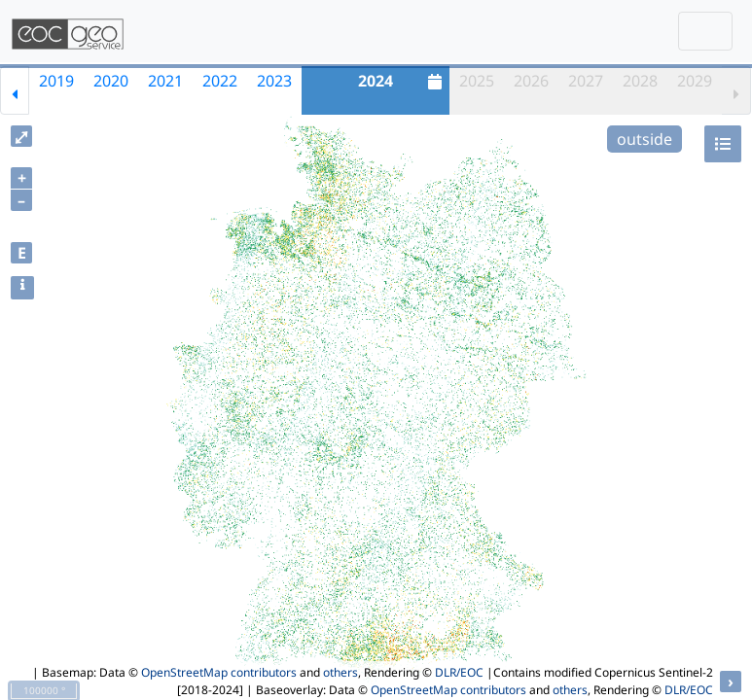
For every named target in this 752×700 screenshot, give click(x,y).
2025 (477, 81)
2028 (640, 81)
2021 (165, 81)
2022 (220, 81)
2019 (56, 81)
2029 (695, 81)
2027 (586, 81)
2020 (111, 81)
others (340, 672)
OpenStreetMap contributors (219, 672)
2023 (274, 81)
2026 (531, 81)
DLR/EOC (459, 672)
